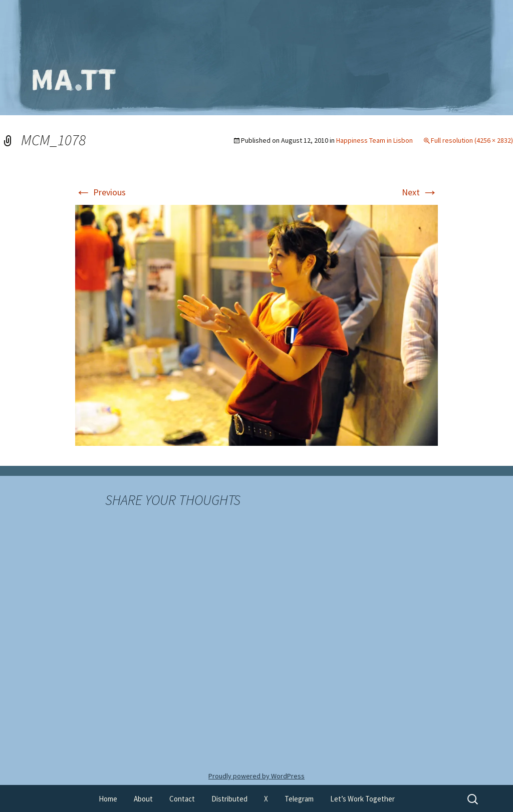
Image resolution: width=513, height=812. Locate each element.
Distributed (229, 799)
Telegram (299, 799)
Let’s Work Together (362, 799)
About (143, 799)
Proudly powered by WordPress (256, 776)
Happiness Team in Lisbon (374, 140)
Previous (100, 192)
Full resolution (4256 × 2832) (472, 140)
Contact (182, 799)
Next (420, 192)
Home (108, 799)
